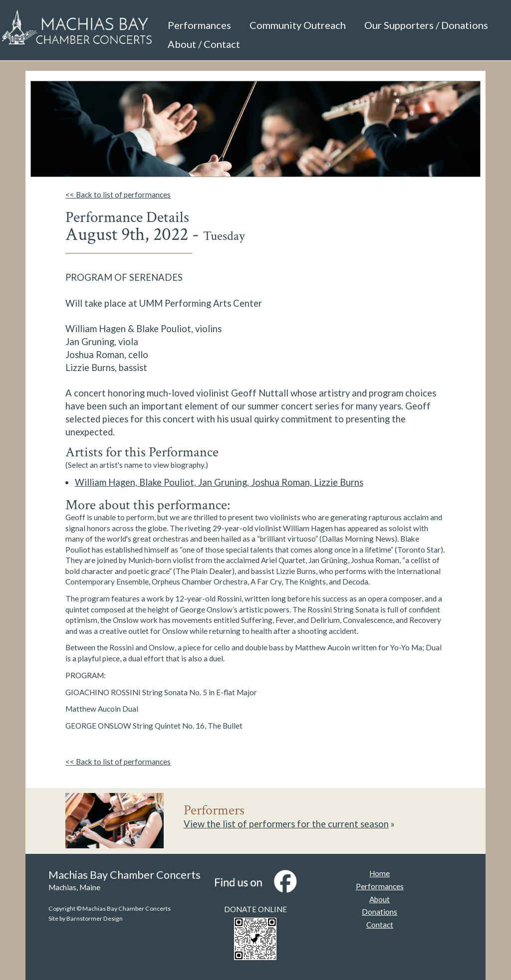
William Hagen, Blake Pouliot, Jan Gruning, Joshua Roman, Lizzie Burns (219, 482)
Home (380, 873)
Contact (380, 925)
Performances (199, 25)
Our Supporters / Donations (426, 25)
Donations (380, 912)
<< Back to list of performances (118, 195)
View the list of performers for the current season (286, 824)
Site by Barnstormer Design (86, 918)
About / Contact (204, 44)
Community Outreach (298, 25)
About (380, 899)
